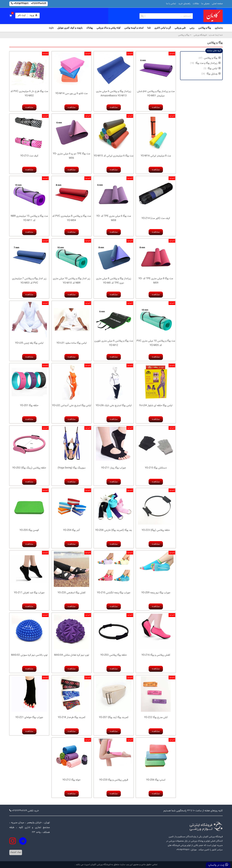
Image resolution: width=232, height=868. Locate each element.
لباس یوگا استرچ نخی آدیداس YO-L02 (72, 406)
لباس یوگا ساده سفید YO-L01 (72, 343)
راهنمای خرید (184, 4)
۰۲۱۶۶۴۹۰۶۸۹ (39, 4)
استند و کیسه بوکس (134, 28)
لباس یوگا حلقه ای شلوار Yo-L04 (156, 406)
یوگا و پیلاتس (205, 28)
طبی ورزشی (180, 28)
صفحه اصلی (217, 4)
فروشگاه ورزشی (200, 35)
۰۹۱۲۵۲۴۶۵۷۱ (21, 4)
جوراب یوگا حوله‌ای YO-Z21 (29, 717)
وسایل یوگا (214, 74)
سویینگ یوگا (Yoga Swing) (72, 468)
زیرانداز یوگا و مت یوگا (208, 63)
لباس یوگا (214, 69)
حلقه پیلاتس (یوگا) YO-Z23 (156, 530)
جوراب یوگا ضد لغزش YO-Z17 (29, 593)
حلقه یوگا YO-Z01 (29, 406)
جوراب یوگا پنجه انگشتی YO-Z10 (114, 593)
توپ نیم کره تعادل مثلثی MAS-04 (72, 655)
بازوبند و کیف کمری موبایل (70, 28)
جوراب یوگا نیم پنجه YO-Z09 (156, 593)
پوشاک (89, 28)
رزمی (192, 28)
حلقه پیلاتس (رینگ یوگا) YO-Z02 (29, 468)
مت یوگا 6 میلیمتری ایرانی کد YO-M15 (114, 156)
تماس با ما (171, 4)
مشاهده (156, 107)
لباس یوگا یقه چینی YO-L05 (29, 343)
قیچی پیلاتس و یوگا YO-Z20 (114, 780)
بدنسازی (219, 28)
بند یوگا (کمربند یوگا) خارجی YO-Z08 (114, 530)
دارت (51, 28)
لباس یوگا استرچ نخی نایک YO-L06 (114, 406)
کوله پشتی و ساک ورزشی (109, 28)
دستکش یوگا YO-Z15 (156, 468)
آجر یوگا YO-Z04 (71, 530)
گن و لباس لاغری (163, 28)
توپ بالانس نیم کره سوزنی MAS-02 (29, 655)
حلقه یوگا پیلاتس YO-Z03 (114, 655)
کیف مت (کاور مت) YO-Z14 (156, 218)
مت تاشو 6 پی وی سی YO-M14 (71, 94)
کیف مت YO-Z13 (29, 156)
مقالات (196, 4)
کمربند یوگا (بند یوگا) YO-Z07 (114, 717)
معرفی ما (205, 4)
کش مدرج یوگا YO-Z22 (156, 717)
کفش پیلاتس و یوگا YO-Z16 (156, 655)
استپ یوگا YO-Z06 (156, 780)
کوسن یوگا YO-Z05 (29, 530)
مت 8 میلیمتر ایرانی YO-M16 (156, 156)
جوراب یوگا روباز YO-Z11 (114, 468)
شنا (149, 28)
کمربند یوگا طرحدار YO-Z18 (72, 717)
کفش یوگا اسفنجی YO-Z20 (72, 593)
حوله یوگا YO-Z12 (71, 780)
